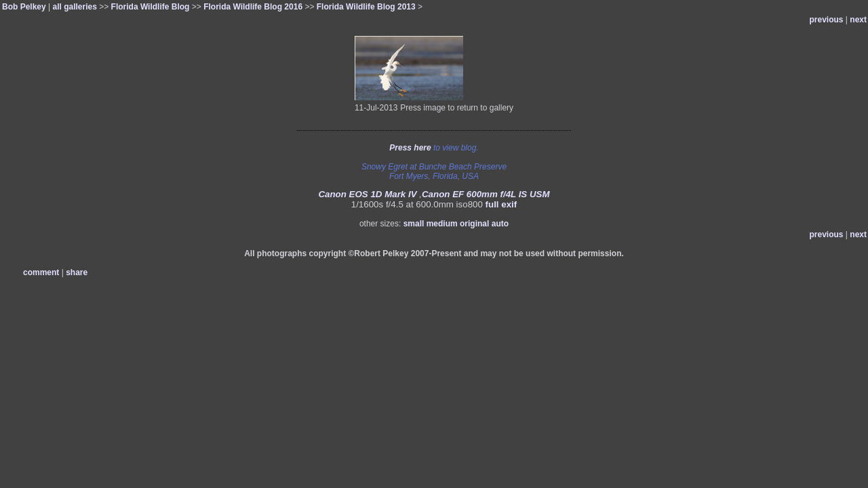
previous (827, 20)
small (414, 224)
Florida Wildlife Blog (151, 7)
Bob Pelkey (24, 7)
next (858, 20)
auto (500, 224)
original (474, 224)
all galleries (75, 7)
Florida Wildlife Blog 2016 (253, 7)
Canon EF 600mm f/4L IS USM (486, 194)
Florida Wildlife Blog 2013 (366, 7)
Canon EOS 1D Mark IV (367, 194)
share (77, 272)
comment (41, 272)
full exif (501, 204)
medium (442, 224)
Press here (410, 148)
